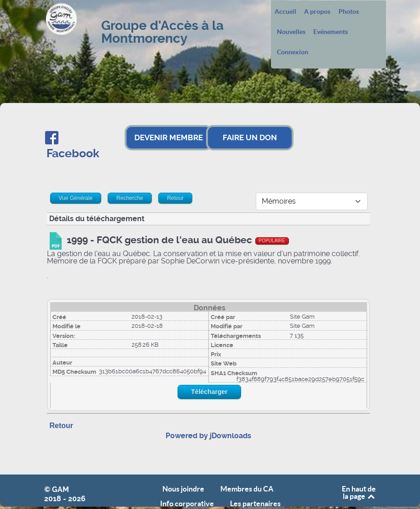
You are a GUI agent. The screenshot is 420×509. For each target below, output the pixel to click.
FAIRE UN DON (250, 137)
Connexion (293, 52)
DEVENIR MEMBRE (169, 137)
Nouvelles (291, 32)
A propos (317, 12)
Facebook (73, 153)
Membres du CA (247, 489)
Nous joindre (183, 489)
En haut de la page (359, 492)
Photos (349, 12)
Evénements (331, 32)
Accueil (285, 12)
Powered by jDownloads (208, 436)
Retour (62, 426)
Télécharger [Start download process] (209, 392)
